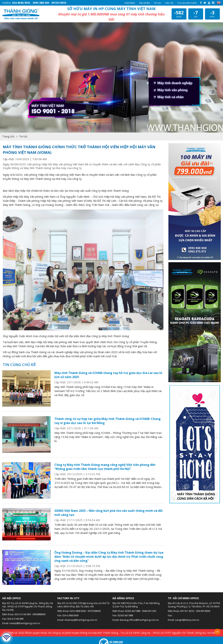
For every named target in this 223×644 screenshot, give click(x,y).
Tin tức (158, 3)
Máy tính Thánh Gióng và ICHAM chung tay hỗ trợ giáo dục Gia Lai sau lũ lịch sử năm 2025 (108, 375)
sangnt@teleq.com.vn (187, 620)
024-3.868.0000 (78, 611)
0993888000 (39, 614)
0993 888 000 (41, 3)
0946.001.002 (149, 611)
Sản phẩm (144, 3)
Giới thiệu (130, 3)
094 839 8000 (203, 611)
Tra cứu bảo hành (187, 3)
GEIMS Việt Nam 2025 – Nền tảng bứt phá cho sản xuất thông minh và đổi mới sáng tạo (109, 513)
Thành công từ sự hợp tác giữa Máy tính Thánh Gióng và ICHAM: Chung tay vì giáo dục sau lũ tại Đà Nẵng (108, 421)
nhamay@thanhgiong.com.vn (81, 620)
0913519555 (59, 3)
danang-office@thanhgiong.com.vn (139, 620)
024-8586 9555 (21, 3)
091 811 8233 (187, 611)
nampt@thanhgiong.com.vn (25, 623)
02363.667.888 (132, 611)
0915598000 (94, 611)
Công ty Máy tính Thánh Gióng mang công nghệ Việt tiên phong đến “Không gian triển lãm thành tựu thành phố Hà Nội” (105, 467)
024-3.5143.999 (23, 614)
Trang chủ (8, 136)
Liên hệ (169, 3)
